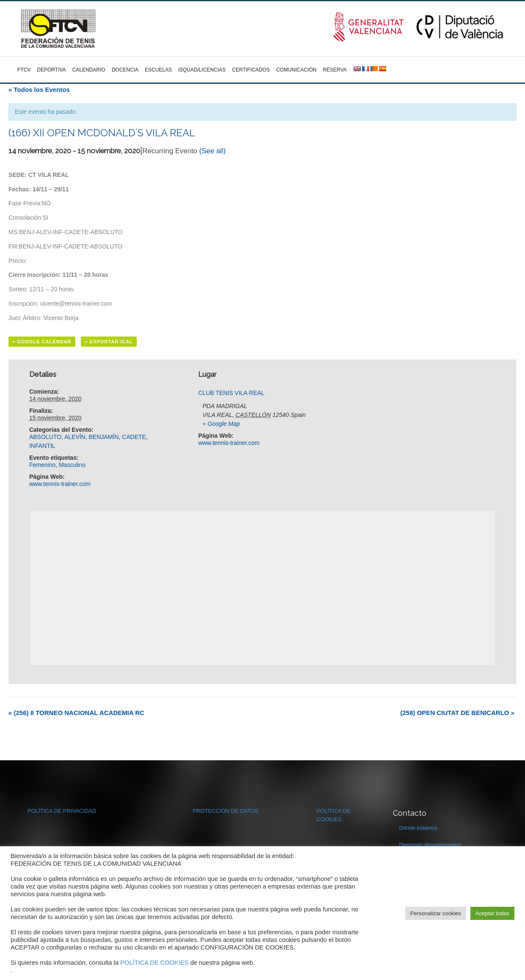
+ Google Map (221, 424)
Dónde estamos (419, 828)
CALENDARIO (89, 70)
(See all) (213, 151)
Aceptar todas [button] (492, 913)
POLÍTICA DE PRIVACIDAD (62, 811)
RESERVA (335, 70)
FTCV (24, 70)
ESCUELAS (158, 70)
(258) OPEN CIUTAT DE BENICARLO (457, 713)
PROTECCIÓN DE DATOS (226, 811)
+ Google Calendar (42, 342)
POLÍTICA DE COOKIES (154, 963)
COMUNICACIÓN (296, 70)
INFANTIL (42, 446)
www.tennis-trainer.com (60, 484)
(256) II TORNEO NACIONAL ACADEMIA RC (76, 713)
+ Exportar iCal (109, 342)
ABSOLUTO (45, 437)
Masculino (72, 465)
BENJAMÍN (104, 437)
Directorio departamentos (430, 845)
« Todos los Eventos (39, 90)
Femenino (42, 465)
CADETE (134, 437)
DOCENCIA (125, 70)
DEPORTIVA (51, 70)
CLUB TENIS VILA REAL (231, 393)
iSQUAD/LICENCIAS (202, 70)
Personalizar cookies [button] (436, 913)
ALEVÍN (75, 437)
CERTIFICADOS (251, 70)
